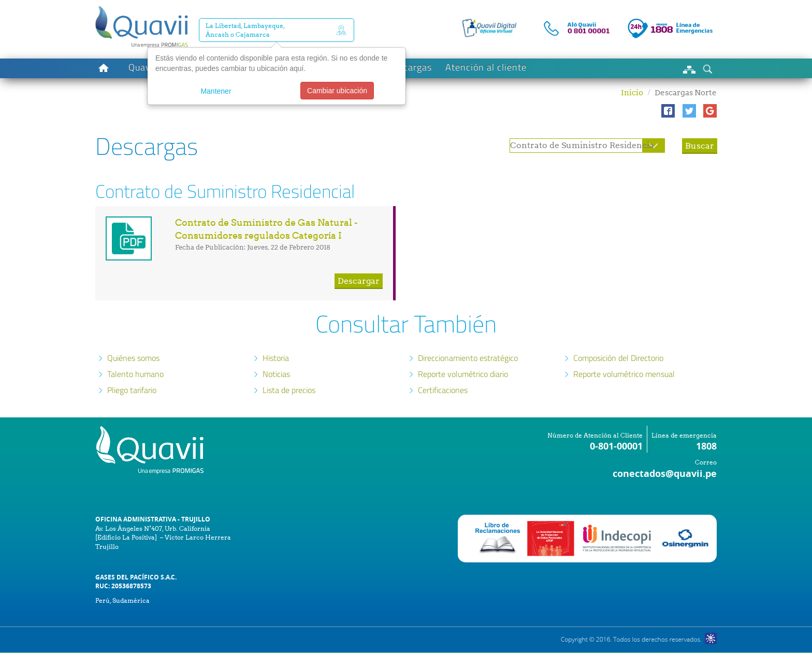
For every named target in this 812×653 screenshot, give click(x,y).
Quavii (142, 67)
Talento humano (135, 374)
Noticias (276, 374)
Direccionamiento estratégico (468, 358)
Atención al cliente (486, 67)
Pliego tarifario (132, 390)
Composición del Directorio (618, 358)
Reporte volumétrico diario (463, 374)
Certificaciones (443, 390)
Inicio (632, 93)
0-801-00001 (616, 446)
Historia (276, 358)
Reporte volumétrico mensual (624, 374)
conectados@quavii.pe (665, 474)
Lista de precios (289, 390)
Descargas (409, 67)
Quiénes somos (133, 358)
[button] (668, 111)
